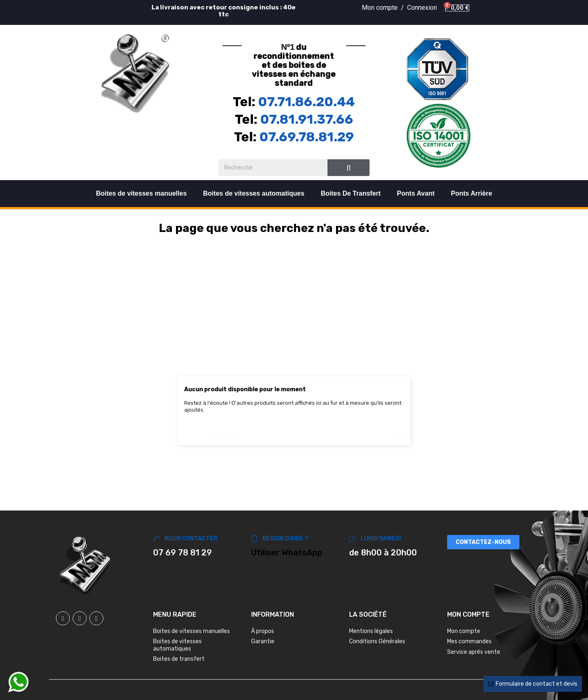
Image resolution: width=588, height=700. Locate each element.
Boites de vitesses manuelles (141, 193)
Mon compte (464, 631)
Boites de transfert (179, 659)
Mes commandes (469, 641)
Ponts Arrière (471, 193)
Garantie (263, 641)
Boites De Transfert (351, 193)
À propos (263, 631)
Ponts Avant (416, 193)
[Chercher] (294, 429)
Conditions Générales (377, 641)
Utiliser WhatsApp (287, 553)
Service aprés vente (474, 652)
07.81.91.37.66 (307, 119)
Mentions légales (371, 631)
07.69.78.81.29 (307, 137)
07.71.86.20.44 (306, 102)
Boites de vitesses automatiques (254, 193)
